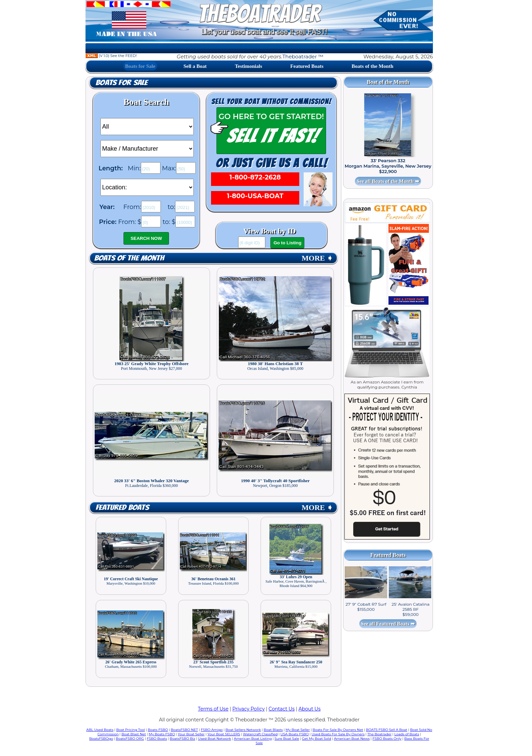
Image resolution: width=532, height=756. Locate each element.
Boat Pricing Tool (130, 730)
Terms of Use (213, 709)
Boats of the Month (372, 66)
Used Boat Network (215, 739)
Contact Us (282, 709)
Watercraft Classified (260, 734)
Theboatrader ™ (303, 56)
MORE (317, 258)
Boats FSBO (158, 730)
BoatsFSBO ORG (130, 739)
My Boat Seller (298, 730)
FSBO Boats (157, 739)
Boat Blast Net (134, 734)
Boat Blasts (273, 730)
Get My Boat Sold (317, 739)
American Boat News (352, 739)
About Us (310, 709)
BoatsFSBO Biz (182, 739)
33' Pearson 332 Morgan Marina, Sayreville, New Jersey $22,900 (388, 166)
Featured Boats (307, 66)
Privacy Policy (249, 709)
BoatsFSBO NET (184, 730)
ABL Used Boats (100, 730)
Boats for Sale (140, 66)
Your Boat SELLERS (224, 734)
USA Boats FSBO (295, 734)
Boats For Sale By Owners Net (338, 730)
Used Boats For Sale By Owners (338, 734)
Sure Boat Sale (287, 739)
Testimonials (248, 66)
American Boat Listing (253, 739)
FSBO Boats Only (387, 739)
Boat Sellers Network (243, 730)
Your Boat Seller (191, 734)
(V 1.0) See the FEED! (111, 56)
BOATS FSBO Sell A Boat (387, 730)
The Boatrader (379, 734)
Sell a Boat (195, 66)
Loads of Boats (407, 734)
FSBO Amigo (212, 730)
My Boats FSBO (162, 734)
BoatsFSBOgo (101, 739)
